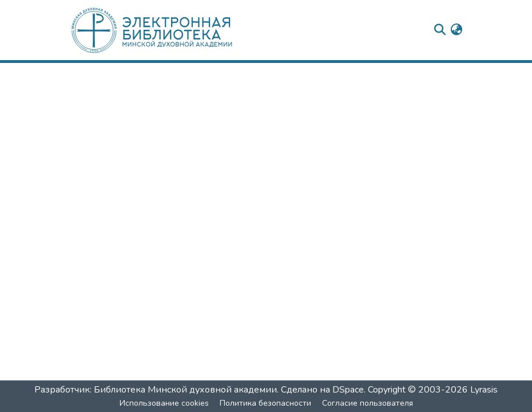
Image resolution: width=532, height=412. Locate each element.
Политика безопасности (265, 403)
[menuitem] (456, 30)
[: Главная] (170, 30)
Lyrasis (484, 390)
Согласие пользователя (368, 403)
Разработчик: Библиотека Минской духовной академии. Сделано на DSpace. (200, 390)
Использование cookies (164, 403)
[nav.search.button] (440, 30)
